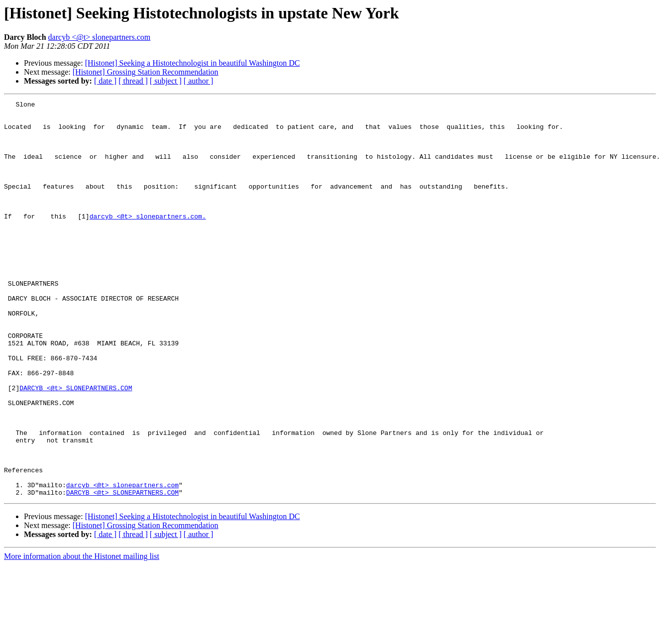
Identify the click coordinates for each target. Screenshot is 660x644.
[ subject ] (166, 81)
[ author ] (199, 81)
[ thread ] (133, 81)
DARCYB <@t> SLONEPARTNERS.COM (76, 446)
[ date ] (105, 81)
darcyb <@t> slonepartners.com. (148, 240)
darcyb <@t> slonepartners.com (100, 37)
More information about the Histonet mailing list (82, 635)
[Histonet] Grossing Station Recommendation (146, 72)
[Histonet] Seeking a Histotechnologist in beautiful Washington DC (193, 63)
